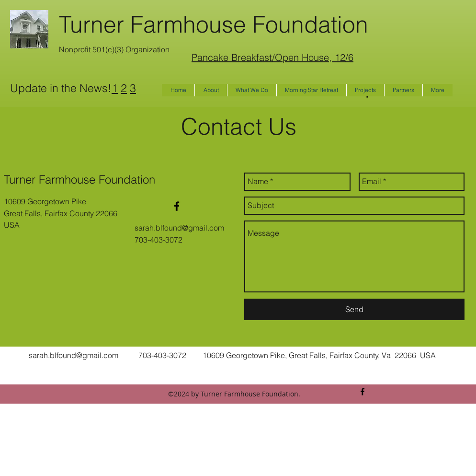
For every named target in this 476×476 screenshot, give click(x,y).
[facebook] (177, 206)
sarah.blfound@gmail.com (179, 228)
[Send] (354, 309)
